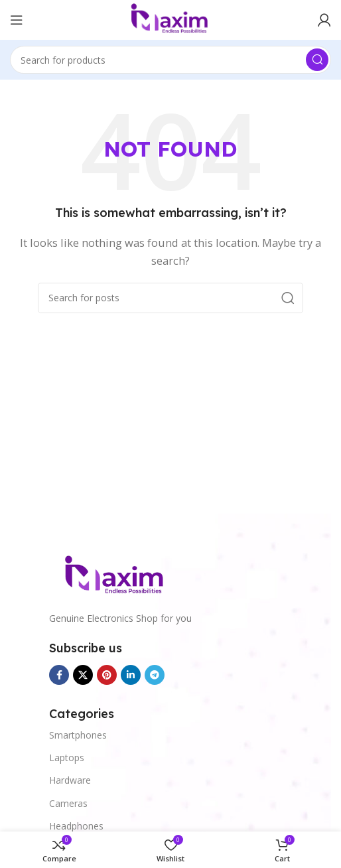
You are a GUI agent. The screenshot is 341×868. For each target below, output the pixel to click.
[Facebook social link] (59, 675)
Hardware (70, 780)
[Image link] (115, 575)
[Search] (170, 60)
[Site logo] (170, 19)
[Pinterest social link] (107, 675)
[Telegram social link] (155, 675)
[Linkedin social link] (131, 675)
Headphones (76, 826)
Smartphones (78, 735)
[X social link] (83, 675)
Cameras (68, 803)
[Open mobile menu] (17, 20)
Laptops (67, 758)
